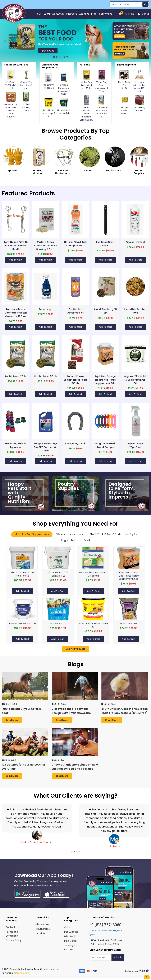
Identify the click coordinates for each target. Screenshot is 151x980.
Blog (94, 14)
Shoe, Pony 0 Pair (75, 444)
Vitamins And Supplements (32, 534)
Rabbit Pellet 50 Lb (45, 376)
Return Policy (42, 929)
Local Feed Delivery (54, 14)
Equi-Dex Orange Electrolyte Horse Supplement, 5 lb (105, 380)
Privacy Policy (13, 940)
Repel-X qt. (45, 309)
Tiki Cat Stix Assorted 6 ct (75, 311)
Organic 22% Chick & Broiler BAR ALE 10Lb (135, 380)
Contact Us (105, 14)
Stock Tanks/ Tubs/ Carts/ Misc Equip (113, 534)
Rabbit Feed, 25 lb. (16, 376)
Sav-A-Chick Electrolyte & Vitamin (93, 574)
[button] (54, 57)
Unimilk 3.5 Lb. (58, 624)
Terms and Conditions (12, 934)
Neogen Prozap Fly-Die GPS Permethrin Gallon (46, 447)
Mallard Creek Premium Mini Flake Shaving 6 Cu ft (46, 246)
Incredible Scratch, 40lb (135, 311)
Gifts (67, 927)
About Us (84, 14)
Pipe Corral (71, 941)
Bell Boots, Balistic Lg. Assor (16, 445)
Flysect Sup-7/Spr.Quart (135, 445)
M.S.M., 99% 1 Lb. (129, 624)
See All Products (75, 649)
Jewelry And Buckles (71, 947)
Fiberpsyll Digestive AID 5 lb (93, 625)
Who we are (42, 924)
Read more (12, 720)
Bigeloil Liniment (135, 242)
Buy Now (48, 51)
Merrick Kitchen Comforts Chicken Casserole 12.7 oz (16, 313)
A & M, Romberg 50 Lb (105, 311)
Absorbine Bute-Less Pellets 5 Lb (22, 574)
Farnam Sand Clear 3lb (22, 624)
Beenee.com (22, 973)
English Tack (69, 540)
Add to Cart (16, 260)
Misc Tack (70, 936)
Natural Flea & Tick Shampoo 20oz (75, 244)
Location (40, 933)
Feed (87, 540)
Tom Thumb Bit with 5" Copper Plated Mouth (16, 246)
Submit (118, 957)
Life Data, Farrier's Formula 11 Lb (58, 574)
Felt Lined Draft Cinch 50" (105, 244)
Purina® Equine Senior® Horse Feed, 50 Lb (75, 380)
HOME (39, 14)
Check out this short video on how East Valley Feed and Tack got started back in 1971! (75, 769)
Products (72, 14)
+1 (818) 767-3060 (106, 925)
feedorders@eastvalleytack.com (106, 933)
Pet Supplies (71, 932)
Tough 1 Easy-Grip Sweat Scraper (105, 445)
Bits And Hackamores (69, 534)
